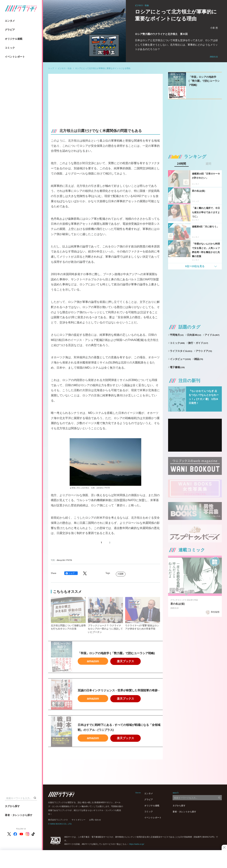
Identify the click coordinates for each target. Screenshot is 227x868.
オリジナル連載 (14, 39)
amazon (93, 661)
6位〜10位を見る (195, 266)
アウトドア (204, 351)
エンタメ (10, 21)
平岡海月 (177, 335)
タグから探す (12, 806)
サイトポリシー (79, 820)
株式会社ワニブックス (58, 820)
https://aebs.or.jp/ (137, 844)
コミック (10, 48)
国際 (121, 574)
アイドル (212, 335)
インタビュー (180, 359)
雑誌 (199, 359)
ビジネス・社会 (65, 68)
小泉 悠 (214, 28)
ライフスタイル (181, 351)
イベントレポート (15, 57)
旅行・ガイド (198, 343)
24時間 (182, 164)
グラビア (10, 30)
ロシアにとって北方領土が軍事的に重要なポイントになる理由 (103, 68)
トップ (51, 68)
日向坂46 (194, 335)
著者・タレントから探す (19, 815)
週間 (208, 164)
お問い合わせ (95, 820)
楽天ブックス (125, 661)
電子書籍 (177, 367)
